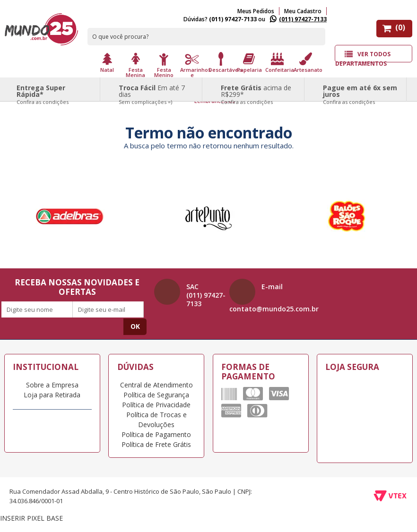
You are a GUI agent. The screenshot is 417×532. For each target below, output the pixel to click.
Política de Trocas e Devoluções (156, 420)
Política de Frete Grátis (156, 444)
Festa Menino (164, 72)
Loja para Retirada (52, 395)
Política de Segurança (156, 395)
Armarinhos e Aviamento (193, 74)
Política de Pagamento (156, 434)
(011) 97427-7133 (303, 19)
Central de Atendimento (156, 385)
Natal (107, 69)
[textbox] (206, 37)
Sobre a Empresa (52, 385)
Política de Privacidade (156, 405)
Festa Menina (135, 72)
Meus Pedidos (256, 11)
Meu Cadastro (303, 11)
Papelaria (249, 69)
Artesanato (307, 69)
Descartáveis (222, 69)
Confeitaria (278, 69)
